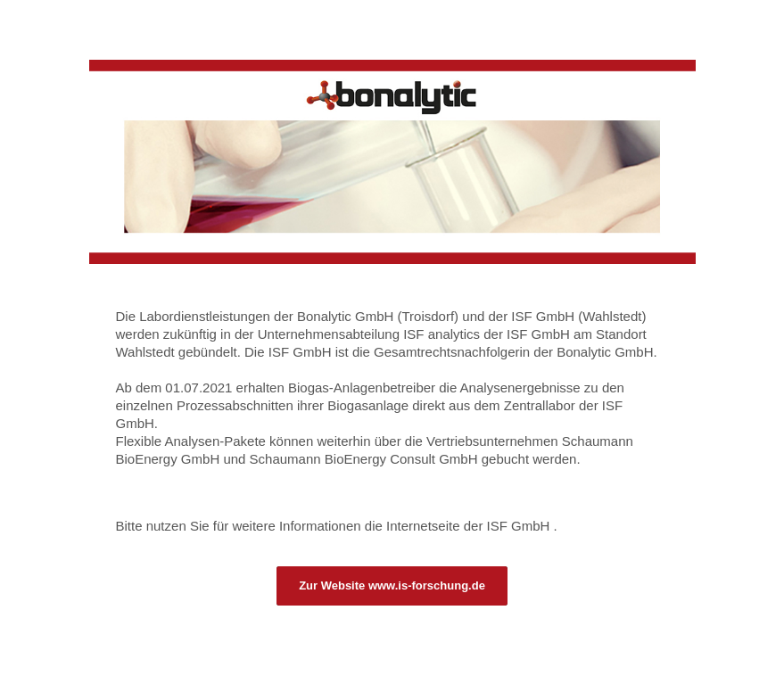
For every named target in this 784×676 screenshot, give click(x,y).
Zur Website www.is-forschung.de (392, 585)
